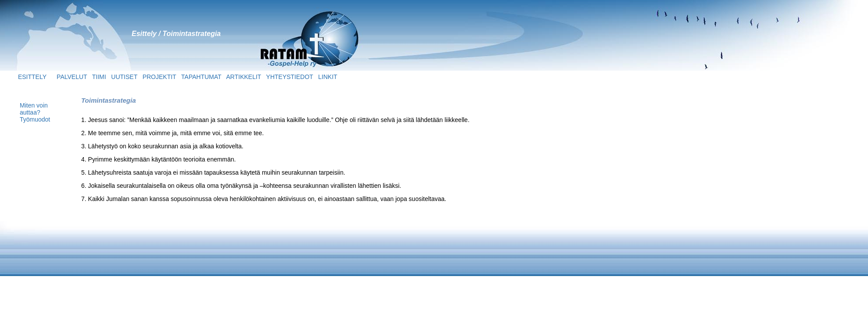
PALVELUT (74, 77)
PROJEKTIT (160, 77)
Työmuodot (35, 119)
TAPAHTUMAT (201, 77)
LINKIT (328, 77)
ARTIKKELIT (244, 77)
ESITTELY (25, 77)
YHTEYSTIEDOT (289, 77)
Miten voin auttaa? (34, 109)
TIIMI (99, 77)
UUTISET (124, 77)
